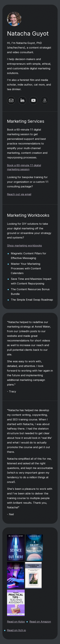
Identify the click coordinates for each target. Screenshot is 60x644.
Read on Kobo (16, 621)
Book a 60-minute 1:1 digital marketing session (24, 167)
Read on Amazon (40, 621)
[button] (11, 100)
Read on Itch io (16, 630)
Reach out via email (19, 194)
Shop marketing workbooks (24, 246)
